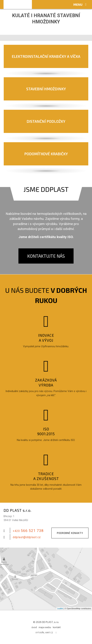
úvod (34, 627)
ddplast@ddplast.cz (27, 537)
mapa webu (45, 627)
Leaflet (60, 608)
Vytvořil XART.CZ (44, 632)
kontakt (57, 627)
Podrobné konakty (70, 533)
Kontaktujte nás (46, 256)
